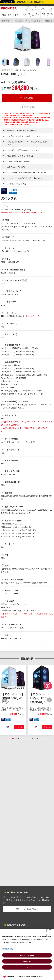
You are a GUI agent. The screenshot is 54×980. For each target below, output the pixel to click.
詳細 (7, 727)
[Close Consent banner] (50, 933)
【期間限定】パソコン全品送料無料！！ (32, 2)
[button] (7, 15)
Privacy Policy (8, 949)
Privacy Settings (27, 955)
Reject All (27, 961)
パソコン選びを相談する (27, 909)
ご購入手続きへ (27, 98)
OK (27, 967)
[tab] (5, 62)
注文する (19, 727)
